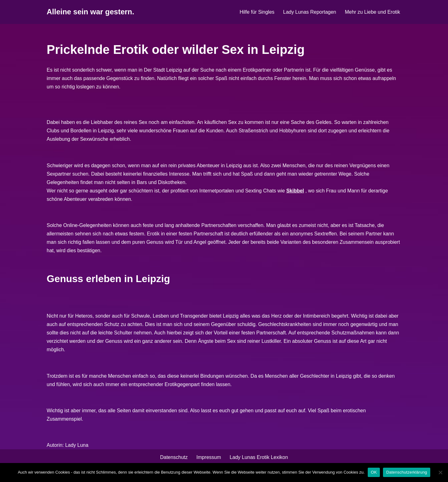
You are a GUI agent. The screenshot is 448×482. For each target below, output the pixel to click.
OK (374, 472)
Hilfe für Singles (257, 12)
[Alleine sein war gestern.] (90, 12)
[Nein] (440, 472)
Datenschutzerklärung (406, 472)
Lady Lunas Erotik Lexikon (259, 458)
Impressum (209, 458)
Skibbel (296, 191)
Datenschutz (174, 458)
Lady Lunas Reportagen (309, 12)
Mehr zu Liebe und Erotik (372, 12)
